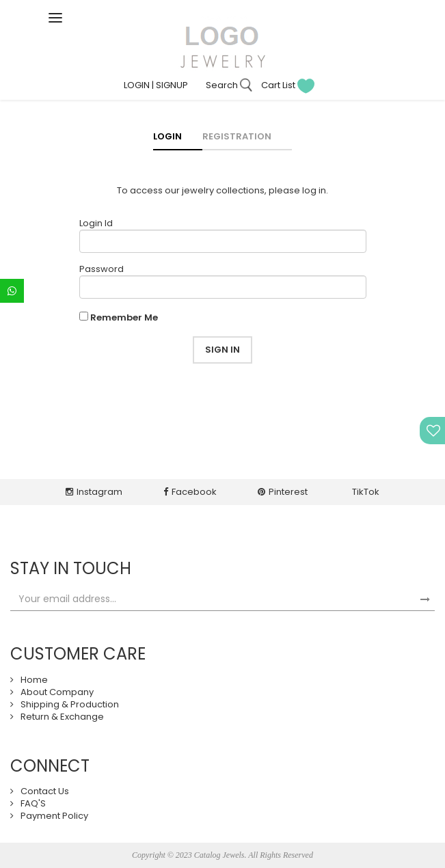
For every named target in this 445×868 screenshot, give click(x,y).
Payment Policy (54, 816)
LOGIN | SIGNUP (156, 85)
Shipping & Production (70, 704)
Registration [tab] (237, 136)
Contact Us (45, 791)
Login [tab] (167, 136)
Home (34, 680)
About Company (57, 692)
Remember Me (124, 318)
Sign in (222, 350)
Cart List (288, 85)
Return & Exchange (62, 717)
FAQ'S (33, 803)
